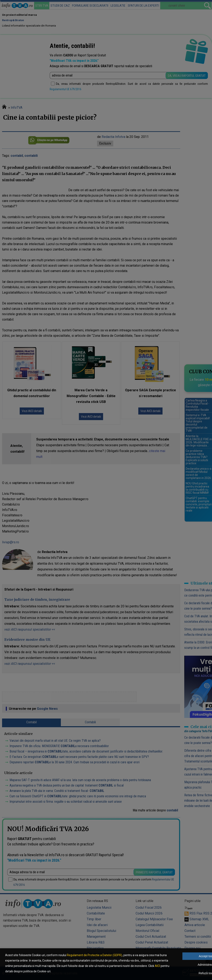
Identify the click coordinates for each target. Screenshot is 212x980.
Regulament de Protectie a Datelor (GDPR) (95, 955)
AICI (157, 966)
